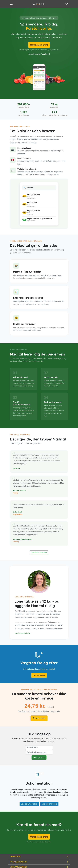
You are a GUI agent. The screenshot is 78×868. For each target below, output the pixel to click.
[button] (67, 4)
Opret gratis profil (39, 45)
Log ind (46, 54)
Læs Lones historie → (24, 633)
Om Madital (16, 857)
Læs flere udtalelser (39, 553)
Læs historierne (39, 675)
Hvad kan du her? (18, 862)
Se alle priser (39, 718)
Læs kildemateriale (49, 804)
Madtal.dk (38, 4)
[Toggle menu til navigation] (11, 4)
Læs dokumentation (29, 804)
